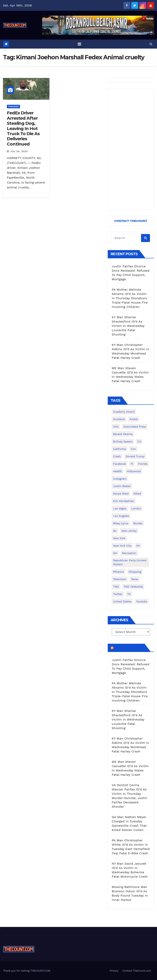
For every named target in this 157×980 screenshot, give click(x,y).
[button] (151, 44)
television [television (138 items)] (120, 579)
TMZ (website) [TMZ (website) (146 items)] (133, 587)
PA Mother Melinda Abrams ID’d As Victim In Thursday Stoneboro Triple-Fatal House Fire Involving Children (130, 298)
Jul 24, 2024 (19, 151)
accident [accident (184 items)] (119, 419)
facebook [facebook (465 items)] (119, 464)
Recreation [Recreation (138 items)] (129, 553)
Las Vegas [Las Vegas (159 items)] (120, 508)
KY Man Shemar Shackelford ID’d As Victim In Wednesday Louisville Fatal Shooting (128, 326)
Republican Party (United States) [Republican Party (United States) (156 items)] (130, 562)
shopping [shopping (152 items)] (135, 572)
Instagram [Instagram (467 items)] (120, 479)
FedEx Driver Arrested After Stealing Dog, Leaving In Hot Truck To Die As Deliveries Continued (23, 128)
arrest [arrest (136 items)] (134, 419)
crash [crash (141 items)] (117, 456)
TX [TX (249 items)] (129, 594)
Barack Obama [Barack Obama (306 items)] (123, 434)
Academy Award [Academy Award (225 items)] (124, 412)
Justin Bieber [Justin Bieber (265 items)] (122, 486)
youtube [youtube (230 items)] (142, 601)
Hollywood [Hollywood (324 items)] (134, 471)
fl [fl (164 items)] (132, 464)
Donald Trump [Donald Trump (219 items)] (135, 456)
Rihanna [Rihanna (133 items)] (118, 572)
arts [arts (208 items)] (116, 427)
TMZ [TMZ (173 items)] (116, 587)
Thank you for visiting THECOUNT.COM (27, 971)
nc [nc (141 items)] (115, 531)
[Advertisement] (131, 149)
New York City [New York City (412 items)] (122, 546)
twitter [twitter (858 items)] (118, 594)
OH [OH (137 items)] (115, 553)
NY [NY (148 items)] (138, 546)
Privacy (114, 971)
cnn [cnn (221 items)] (133, 449)
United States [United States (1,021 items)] (122, 601)
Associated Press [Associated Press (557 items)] (135, 427)
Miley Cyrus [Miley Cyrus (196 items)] (121, 523)
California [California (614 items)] (119, 449)
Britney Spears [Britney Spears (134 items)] (123, 441)
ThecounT (13, 106)
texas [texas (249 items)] (135, 579)
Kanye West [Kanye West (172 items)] (121, 494)
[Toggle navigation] (79, 44)
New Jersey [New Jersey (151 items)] (129, 531)
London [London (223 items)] (136, 508)
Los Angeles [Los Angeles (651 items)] (121, 516)
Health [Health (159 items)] (117, 471)
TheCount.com (129, 648)
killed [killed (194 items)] (137, 494)
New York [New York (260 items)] (119, 538)
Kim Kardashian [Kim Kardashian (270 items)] (123, 501)
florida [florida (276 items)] (143, 464)
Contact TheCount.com (137, 971)
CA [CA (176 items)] (139, 441)
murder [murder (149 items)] (138, 523)
